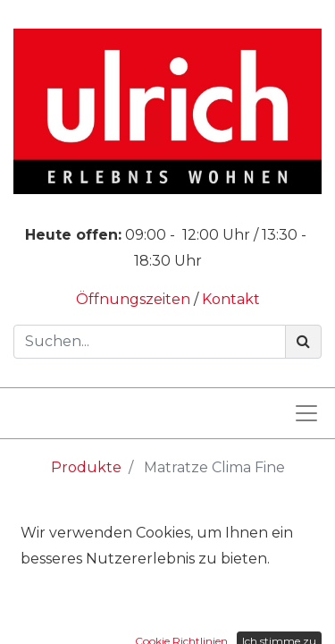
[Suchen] (303, 342)
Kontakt (231, 299)
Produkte (86, 467)
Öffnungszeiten (135, 299)
